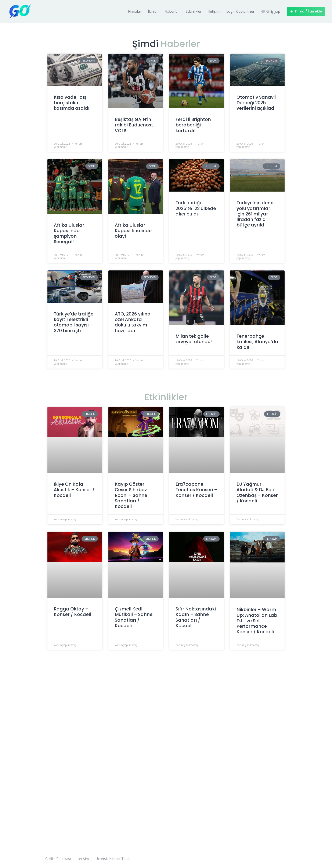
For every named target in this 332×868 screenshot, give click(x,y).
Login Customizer (240, 11)
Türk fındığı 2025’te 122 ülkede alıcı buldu (196, 208)
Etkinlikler (194, 11)
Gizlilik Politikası (58, 859)
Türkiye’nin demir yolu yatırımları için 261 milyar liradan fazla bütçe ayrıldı (256, 214)
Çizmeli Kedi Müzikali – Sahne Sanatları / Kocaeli (134, 617)
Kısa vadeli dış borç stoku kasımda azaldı (72, 103)
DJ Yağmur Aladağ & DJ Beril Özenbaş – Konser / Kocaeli (257, 492)
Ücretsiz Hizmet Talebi (113, 859)
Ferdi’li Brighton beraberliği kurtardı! (193, 125)
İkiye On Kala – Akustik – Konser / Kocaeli (74, 490)
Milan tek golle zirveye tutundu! (194, 339)
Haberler (172, 11)
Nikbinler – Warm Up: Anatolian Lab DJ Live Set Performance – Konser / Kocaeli (257, 621)
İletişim (214, 11)
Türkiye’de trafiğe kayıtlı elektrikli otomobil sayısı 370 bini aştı (74, 322)
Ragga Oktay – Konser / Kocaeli (72, 612)
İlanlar (153, 11)
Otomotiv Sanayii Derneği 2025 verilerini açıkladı (256, 103)
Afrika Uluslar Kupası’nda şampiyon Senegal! (69, 233)
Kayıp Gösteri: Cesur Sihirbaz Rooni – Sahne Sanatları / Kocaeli (131, 495)
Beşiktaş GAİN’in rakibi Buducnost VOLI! (134, 125)
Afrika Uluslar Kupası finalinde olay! (133, 231)
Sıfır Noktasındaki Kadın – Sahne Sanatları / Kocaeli (196, 617)
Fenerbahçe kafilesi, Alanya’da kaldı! (257, 342)
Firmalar (135, 11)
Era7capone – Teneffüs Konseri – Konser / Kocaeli (196, 490)
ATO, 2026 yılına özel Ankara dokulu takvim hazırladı (133, 322)
